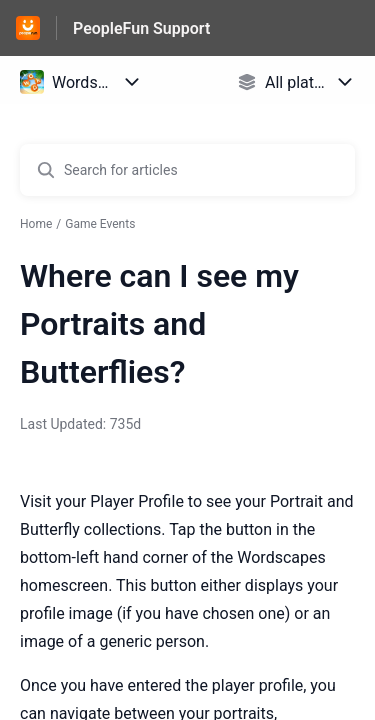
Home (36, 224)
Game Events (100, 224)
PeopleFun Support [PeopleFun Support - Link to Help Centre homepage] (141, 28)
